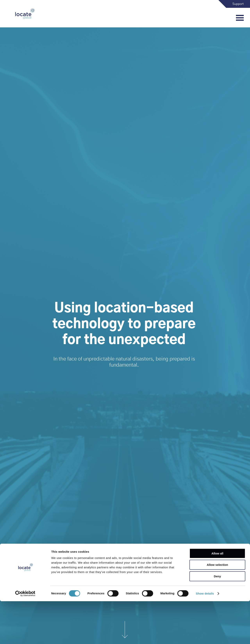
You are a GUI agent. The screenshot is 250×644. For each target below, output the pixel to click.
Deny (217, 619)
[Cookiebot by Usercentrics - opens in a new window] (25, 636)
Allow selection (217, 608)
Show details (205, 636)
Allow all (217, 596)
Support (238, 4)
